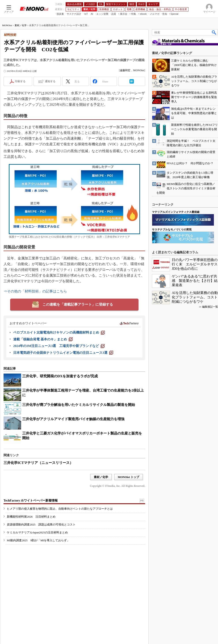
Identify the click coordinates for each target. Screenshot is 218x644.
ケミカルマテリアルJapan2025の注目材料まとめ (37, 532)
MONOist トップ (128, 477)
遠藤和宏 (125, 70)
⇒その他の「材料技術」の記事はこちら (35, 291)
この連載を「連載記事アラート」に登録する (78, 304)
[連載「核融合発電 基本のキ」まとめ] (43, 339)
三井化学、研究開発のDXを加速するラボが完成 (60, 376)
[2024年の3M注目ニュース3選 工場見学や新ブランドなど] (59, 346)
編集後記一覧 (210, 307)
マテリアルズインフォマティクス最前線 (176, 212)
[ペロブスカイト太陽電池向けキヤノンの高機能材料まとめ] (59, 332)
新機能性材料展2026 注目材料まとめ (31, 517)
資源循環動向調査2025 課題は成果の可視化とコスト (41, 525)
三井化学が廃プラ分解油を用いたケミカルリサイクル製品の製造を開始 (79, 405)
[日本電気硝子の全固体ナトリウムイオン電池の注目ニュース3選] (63, 353)
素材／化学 (21, 25)
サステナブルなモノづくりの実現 (172, 230)
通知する (50, 81)
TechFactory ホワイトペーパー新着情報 (31, 501)
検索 (214, 32)
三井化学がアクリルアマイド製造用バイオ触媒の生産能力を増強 (73, 419)
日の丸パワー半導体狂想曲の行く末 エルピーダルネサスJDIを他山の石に (195, 264)
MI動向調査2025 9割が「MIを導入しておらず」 (38, 540)
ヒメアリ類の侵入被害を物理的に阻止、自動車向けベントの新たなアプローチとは (60, 509)
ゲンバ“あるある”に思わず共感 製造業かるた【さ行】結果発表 (195, 281)
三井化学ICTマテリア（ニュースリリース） (38, 463)
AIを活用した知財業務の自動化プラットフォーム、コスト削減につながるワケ (195, 297)
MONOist (7, 25)
